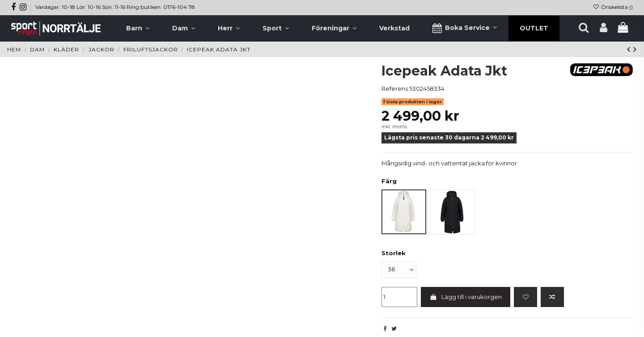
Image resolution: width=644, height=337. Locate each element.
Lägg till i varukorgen (466, 297)
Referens (395, 88)
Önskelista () (613, 7)
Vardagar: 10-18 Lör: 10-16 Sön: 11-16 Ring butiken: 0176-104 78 (115, 7)
